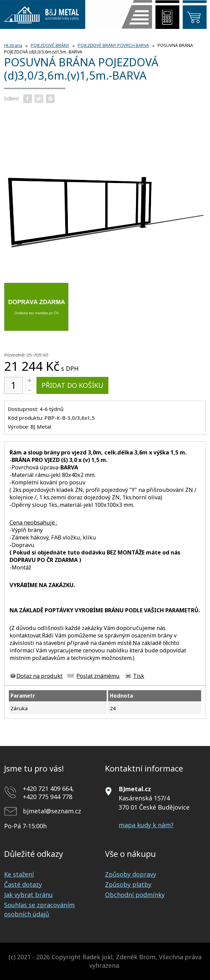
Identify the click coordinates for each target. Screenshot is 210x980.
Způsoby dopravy (131, 874)
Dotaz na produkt (39, 676)
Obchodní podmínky (135, 895)
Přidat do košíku (72, 385)
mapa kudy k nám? (146, 825)
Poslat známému (98, 676)
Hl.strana (13, 45)
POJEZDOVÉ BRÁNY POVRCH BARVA (113, 45)
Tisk (139, 676)
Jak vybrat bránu (28, 895)
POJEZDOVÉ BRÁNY (50, 45)
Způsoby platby (128, 884)
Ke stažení (19, 874)
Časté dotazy (23, 884)
